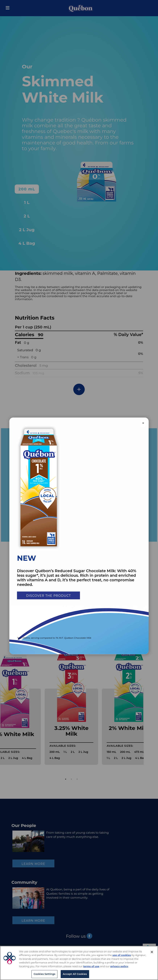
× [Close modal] (143, 423)
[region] (79, 963)
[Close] (152, 952)
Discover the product (48, 596)
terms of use (91, 966)
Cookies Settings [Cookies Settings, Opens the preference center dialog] (44, 974)
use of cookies (122, 955)
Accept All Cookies (75, 974)
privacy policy (119, 966)
